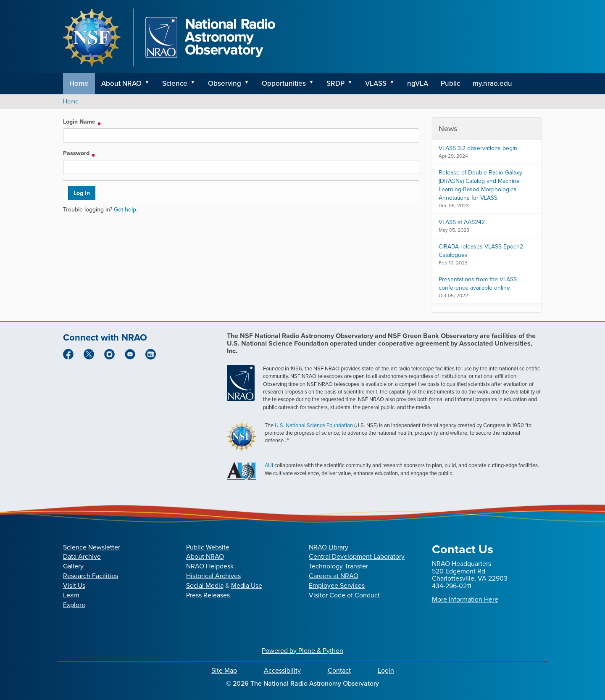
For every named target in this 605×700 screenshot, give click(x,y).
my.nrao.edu (492, 83)
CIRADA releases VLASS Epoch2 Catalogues (481, 251)
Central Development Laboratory (357, 556)
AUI (269, 465)
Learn (71, 595)
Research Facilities (91, 576)
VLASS (376, 83)
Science (175, 83)
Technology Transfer (338, 566)
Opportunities (284, 83)
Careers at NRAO (334, 576)
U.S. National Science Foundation (314, 425)
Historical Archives (213, 576)
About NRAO (121, 83)
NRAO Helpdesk (210, 566)
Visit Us (74, 585)
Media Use (247, 585)
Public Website (208, 547)
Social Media (205, 585)
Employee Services (337, 585)
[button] (150, 83)
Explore (74, 605)
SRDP (335, 83)
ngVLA (418, 83)
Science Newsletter (92, 547)
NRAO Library (329, 547)
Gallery (73, 566)
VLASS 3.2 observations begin (478, 148)
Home (79, 83)
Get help (125, 209)
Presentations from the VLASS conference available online (478, 284)
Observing (225, 83)
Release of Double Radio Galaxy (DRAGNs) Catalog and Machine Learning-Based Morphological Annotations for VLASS (480, 185)
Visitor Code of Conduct (344, 595)
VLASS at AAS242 (462, 222)
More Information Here (465, 599)
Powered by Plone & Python (302, 651)
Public (450, 83)
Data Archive (82, 556)
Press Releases (208, 595)
